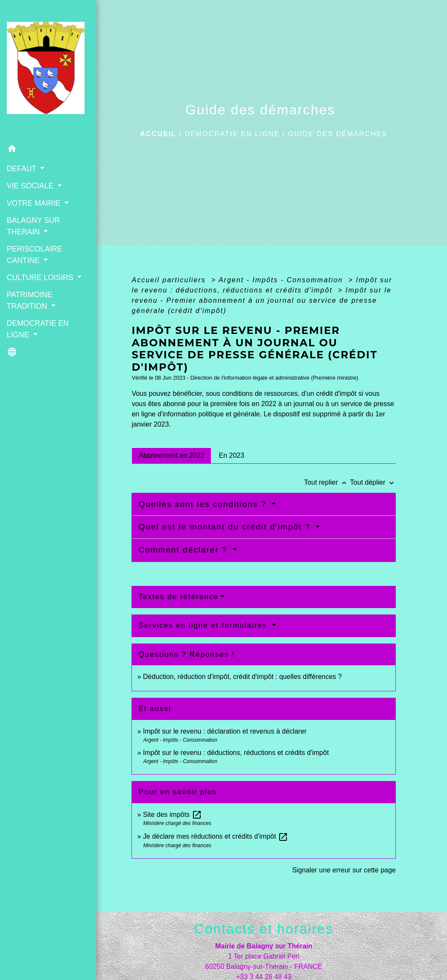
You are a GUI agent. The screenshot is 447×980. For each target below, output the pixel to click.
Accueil (158, 134)
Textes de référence (178, 597)
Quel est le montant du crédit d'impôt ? (226, 527)
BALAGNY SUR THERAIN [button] (33, 208)
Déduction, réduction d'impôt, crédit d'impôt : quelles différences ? (242, 677)
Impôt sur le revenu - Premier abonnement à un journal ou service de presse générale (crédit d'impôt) (261, 300)
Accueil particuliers (170, 280)
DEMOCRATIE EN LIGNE (232, 134)
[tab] (171, 456)
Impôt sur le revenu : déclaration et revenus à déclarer (225, 731)
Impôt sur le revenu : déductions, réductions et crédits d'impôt (236, 753)
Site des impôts (172, 815)
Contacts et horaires (264, 929)
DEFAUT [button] (22, 150)
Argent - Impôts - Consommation (282, 280)
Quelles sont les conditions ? (204, 504)
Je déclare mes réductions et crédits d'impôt (216, 836)
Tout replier (327, 482)
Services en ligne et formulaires (204, 625)
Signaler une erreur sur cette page (344, 870)
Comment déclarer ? (184, 550)
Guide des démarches (338, 134)
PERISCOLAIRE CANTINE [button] (34, 237)
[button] (40, 132)
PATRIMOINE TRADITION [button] (29, 293)
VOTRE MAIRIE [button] (34, 185)
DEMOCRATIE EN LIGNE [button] (37, 322)
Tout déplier (373, 482)
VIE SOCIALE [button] (31, 168)
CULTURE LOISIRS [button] (40, 259)
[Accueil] (40, 61)
